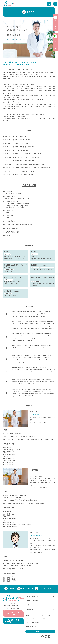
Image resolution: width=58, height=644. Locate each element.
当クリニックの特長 (46, 589)
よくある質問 (46, 615)
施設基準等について (32, 626)
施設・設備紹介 (27, 589)
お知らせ (45, 619)
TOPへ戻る (40, 632)
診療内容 (29, 605)
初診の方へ (30, 615)
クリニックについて (32, 597)
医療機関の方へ (31, 619)
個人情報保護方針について (34, 623)
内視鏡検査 (30, 609)
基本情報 (12, 589)
